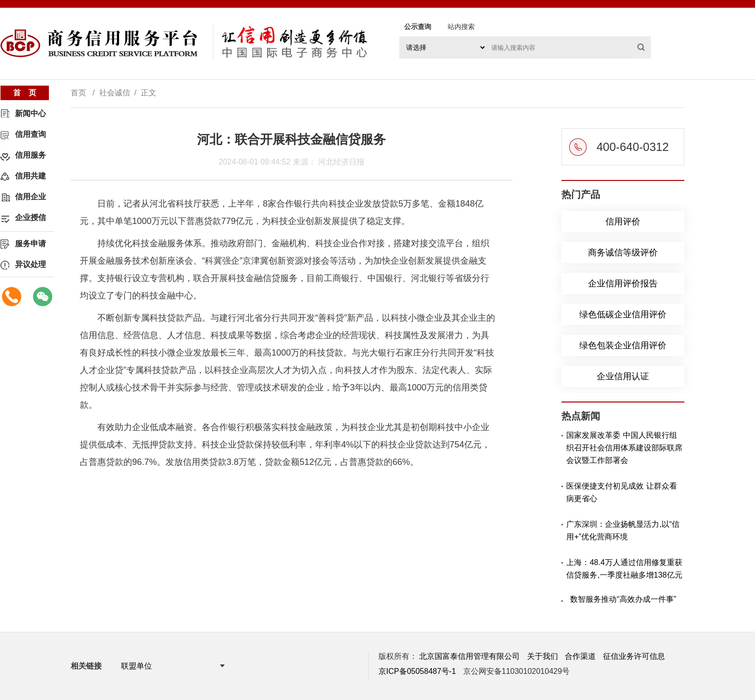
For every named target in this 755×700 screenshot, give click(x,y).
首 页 (25, 93)
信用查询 (30, 134)
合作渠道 (580, 656)
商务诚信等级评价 (623, 253)
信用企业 (30, 197)
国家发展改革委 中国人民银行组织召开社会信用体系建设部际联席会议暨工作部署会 (624, 448)
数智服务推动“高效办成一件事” (623, 599)
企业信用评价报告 (623, 283)
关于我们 (543, 656)
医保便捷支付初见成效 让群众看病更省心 (621, 492)
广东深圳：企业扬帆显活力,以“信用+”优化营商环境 (623, 530)
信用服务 (30, 155)
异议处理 (30, 264)
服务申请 (30, 244)
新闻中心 (30, 113)
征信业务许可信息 (634, 656)
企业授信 (30, 217)
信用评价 (623, 222)
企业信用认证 (623, 376)
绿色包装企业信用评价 (623, 345)
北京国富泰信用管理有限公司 (469, 656)
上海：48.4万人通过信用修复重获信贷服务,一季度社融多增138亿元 (624, 569)
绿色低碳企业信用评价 (623, 314)
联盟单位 (136, 666)
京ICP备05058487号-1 (417, 671)
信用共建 (30, 176)
